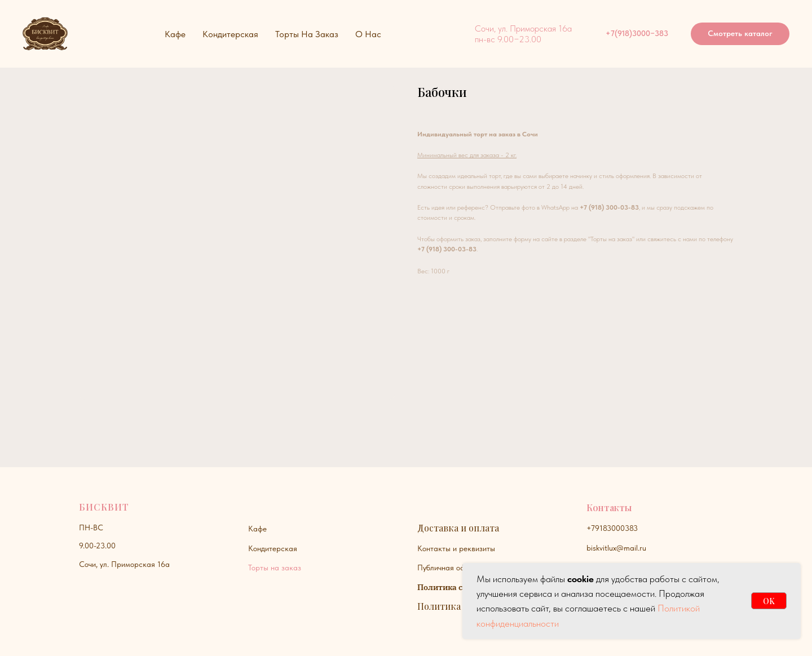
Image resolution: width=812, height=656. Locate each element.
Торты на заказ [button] (307, 34)
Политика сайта (449, 587)
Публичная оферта (449, 568)
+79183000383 (612, 528)
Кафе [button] (175, 34)
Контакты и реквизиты (456, 548)
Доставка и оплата (458, 528)
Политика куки (451, 606)
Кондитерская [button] (230, 34)
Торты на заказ (275, 568)
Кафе (257, 529)
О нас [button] (368, 34)
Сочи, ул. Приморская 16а (124, 564)
